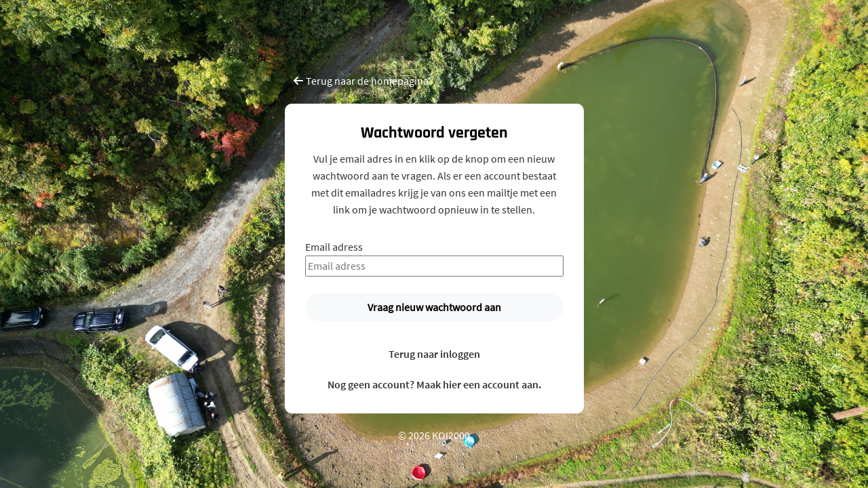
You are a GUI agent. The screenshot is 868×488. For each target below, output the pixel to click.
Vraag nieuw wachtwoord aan (434, 307)
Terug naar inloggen (434, 354)
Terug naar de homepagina (361, 81)
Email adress (334, 247)
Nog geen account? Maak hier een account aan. (434, 384)
